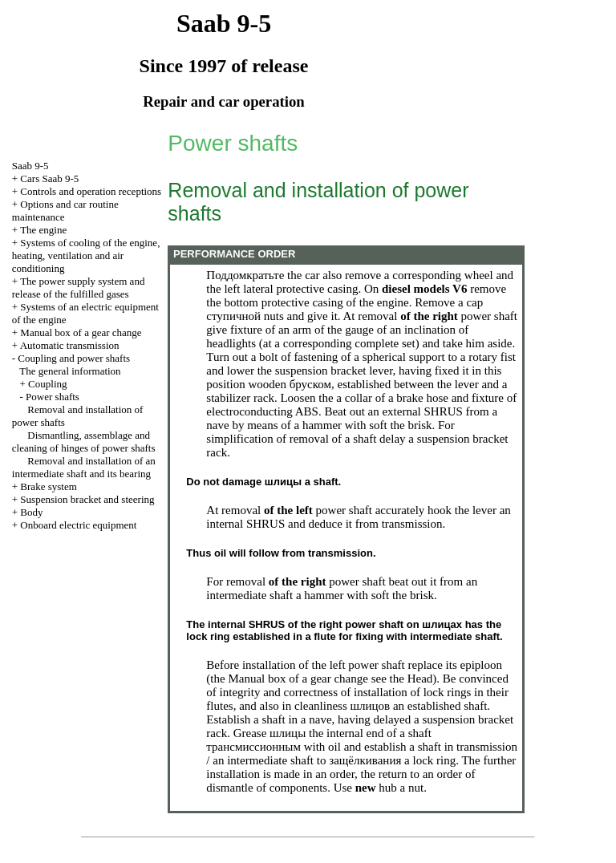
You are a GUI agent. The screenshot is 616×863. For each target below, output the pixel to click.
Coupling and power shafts (74, 358)
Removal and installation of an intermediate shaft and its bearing (84, 467)
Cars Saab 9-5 (49, 178)
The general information (70, 371)
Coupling (47, 384)
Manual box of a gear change (81, 332)
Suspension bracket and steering (87, 499)
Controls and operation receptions (91, 191)
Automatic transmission (70, 345)
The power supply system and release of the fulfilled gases (79, 288)
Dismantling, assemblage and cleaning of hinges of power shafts (84, 442)
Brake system (48, 486)
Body (31, 512)
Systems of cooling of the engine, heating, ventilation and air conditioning (86, 255)
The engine (43, 230)
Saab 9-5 (30, 166)
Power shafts (53, 397)
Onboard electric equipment (78, 525)
